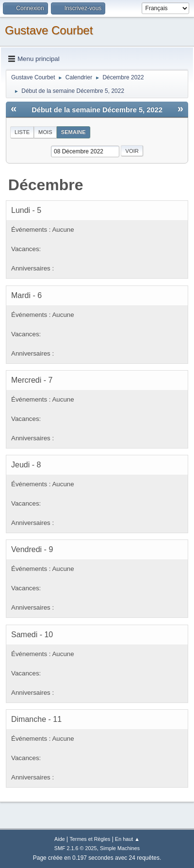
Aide (60, 839)
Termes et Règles (90, 839)
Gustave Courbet (49, 30)
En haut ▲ (127, 839)
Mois (45, 132)
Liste (22, 132)
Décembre (46, 185)
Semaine (73, 132)
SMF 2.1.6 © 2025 (76, 848)
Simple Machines (120, 848)
